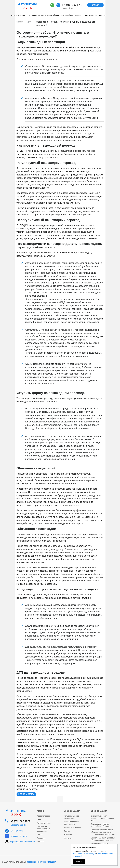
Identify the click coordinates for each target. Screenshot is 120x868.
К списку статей (26, 794)
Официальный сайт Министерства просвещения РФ (103, 818)
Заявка (95, 5)
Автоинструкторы (37, 15)
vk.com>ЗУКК (17, 831)
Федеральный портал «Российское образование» (102, 825)
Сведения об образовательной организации (62, 15)
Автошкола (28, 6)
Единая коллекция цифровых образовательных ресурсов (103, 839)
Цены (27, 15)
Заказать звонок (18, 825)
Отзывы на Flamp (19, 836)
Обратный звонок (69, 8)
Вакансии (68, 835)
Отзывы (84, 15)
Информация (72, 811)
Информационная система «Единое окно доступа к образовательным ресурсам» (103, 832)
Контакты (101, 15)
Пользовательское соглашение (71, 817)
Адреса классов (18, 15)
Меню (40, 811)
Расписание (93, 15)
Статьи (67, 831)
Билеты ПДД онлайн (72, 828)
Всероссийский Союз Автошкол (41, 862)
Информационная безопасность (71, 823)
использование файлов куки (84, 854)
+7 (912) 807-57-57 (73, 5)
